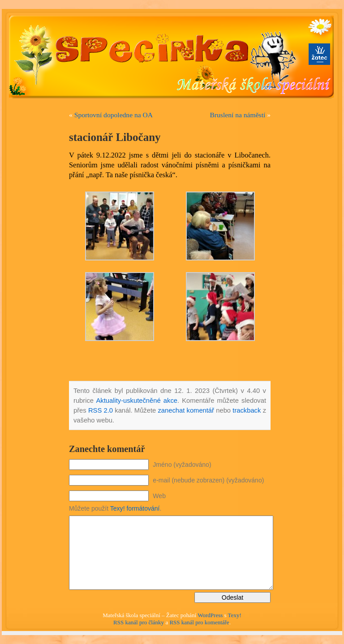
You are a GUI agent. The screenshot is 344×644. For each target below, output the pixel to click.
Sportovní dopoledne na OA (114, 115)
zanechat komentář (186, 410)
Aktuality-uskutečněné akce (137, 401)
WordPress (210, 615)
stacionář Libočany (115, 137)
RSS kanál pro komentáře (199, 622)
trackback (247, 410)
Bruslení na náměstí (237, 115)
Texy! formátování (135, 508)
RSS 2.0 (101, 410)
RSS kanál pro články (139, 622)
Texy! (235, 615)
